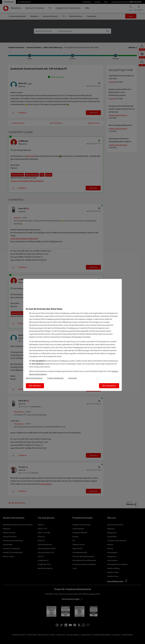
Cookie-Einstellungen (55, 378)
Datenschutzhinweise (34, 378)
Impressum (73, 378)
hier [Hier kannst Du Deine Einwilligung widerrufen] (64, 319)
